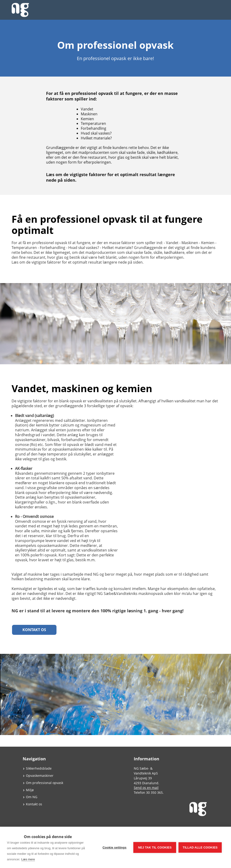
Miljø (30, 790)
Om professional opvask (45, 783)
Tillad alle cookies (200, 847)
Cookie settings (115, 847)
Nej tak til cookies (155, 847)
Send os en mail (146, 788)
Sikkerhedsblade (39, 768)
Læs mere (28, 859)
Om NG (32, 797)
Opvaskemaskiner (40, 776)
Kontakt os (34, 630)
